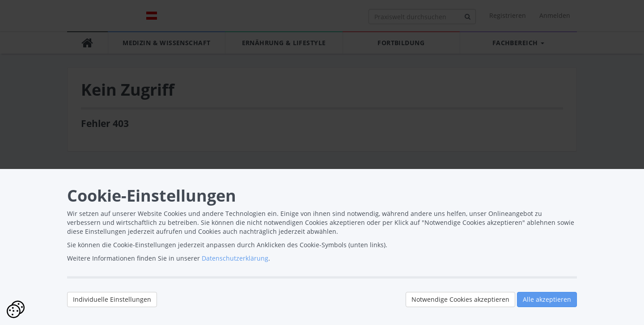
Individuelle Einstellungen (112, 299)
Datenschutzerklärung (235, 258)
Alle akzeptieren (547, 299)
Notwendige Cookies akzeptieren (460, 299)
